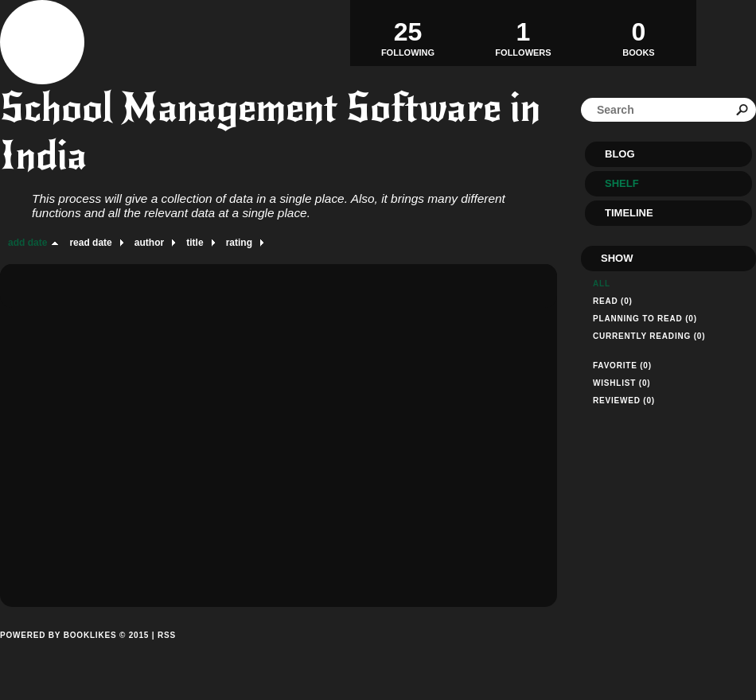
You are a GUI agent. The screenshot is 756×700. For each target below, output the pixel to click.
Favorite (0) (622, 366)
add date (27, 243)
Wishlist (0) (622, 383)
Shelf (622, 183)
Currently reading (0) (649, 336)
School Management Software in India (270, 132)
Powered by (74, 653)
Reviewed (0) (624, 401)
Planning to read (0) (645, 319)
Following (408, 33)
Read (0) (613, 301)
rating (239, 243)
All (602, 284)
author (149, 243)
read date (90, 243)
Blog (620, 154)
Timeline (629, 213)
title (195, 243)
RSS (167, 635)
